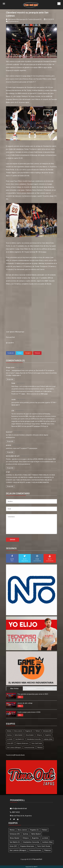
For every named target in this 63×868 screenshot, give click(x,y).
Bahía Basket (19, 735)
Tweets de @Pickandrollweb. (15, 755)
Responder (10, 379)
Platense (40, 748)
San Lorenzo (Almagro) (14, 748)
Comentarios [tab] (31, 688)
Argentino (48, 735)
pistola (8, 445)
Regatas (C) (29, 731)
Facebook (11, 353)
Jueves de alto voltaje (25, 703)
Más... (20, 697)
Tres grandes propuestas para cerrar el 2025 (33, 694)
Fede (13, 383)
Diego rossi (10, 367)
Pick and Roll (37, 859)
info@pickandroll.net (18, 808)
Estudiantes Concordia (34, 739)
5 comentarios (14, 21)
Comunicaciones (29, 748)
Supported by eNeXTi (32, 867)
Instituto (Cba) (48, 739)
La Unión (10, 739)
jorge (8, 472)
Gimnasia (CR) (47, 731)
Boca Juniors (18, 731)
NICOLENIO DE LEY (13, 456)
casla (14, 400)
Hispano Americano (22, 743)
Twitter (19, 353)
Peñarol (38, 731)
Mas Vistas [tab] (14, 688)
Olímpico (39, 735)
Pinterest (37, 353)
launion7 (9, 432)
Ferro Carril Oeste (37, 743)
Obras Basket (30, 735)
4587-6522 (15, 812)
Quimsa (9, 735)
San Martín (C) (20, 739)
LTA (13, 411)
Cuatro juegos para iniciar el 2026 (29, 712)
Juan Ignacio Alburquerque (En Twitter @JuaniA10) (25, 19)
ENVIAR (13, 540)
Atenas (9, 731)
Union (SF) (10, 743)
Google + (28, 353)
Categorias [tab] (48, 688)
